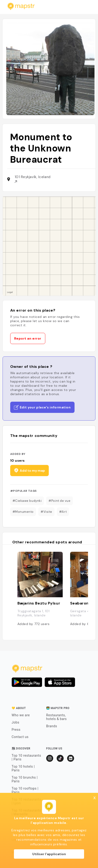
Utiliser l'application (49, 854)
